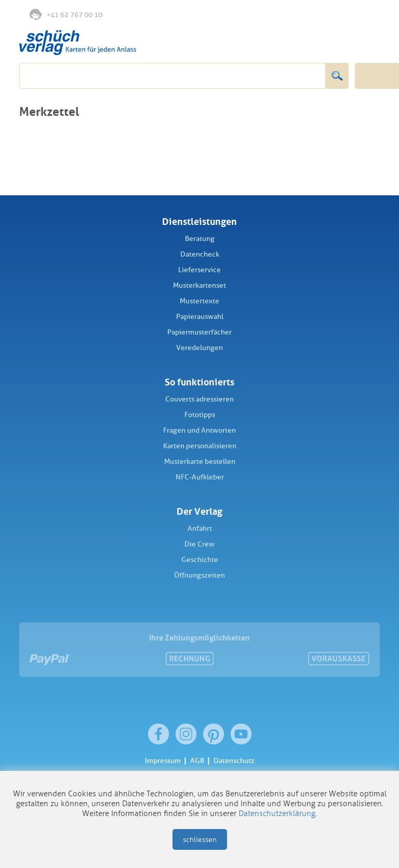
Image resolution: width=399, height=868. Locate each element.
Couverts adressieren (199, 399)
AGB (197, 761)
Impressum (163, 761)
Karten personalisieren (200, 446)
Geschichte (200, 560)
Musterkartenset (199, 285)
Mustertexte (199, 301)
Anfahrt (200, 529)
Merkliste (325, 15)
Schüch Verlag (78, 43)
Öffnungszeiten (199, 575)
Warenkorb (368, 15)
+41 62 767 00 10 (66, 14)
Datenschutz (234, 761)
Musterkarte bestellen (200, 462)
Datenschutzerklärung (277, 813)
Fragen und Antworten (199, 430)
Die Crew (199, 544)
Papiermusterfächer (199, 332)
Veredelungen (199, 348)
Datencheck (200, 254)
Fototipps (200, 415)
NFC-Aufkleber (200, 477)
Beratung (200, 239)
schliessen (200, 840)
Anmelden (346, 15)
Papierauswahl (200, 317)
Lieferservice (199, 270)
